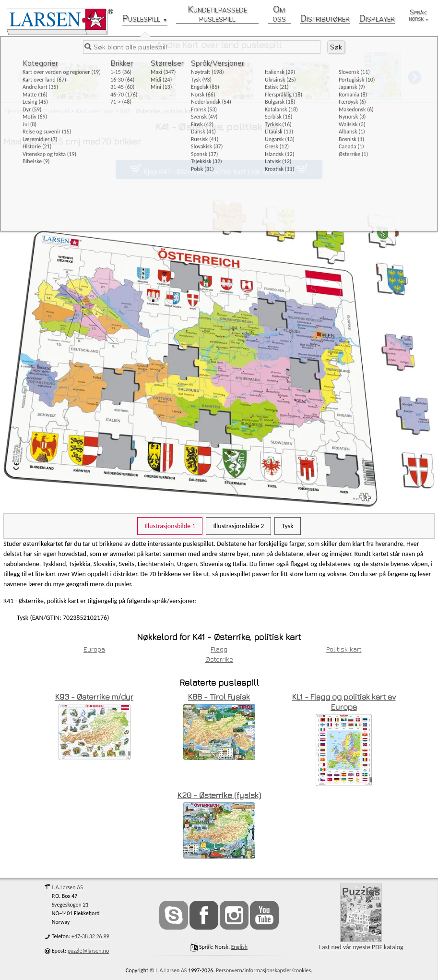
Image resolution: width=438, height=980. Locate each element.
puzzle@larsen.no (89, 951)
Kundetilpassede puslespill (217, 14)
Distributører (325, 19)
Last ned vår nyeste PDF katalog (361, 917)
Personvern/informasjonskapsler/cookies (263, 970)
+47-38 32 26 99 (90, 936)
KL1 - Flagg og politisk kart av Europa (344, 702)
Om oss (279, 14)
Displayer (377, 19)
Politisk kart (344, 649)
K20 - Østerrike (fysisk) (219, 795)
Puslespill (144, 19)
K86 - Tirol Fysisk (219, 697)
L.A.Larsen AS (67, 887)
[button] (414, 77)
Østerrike (219, 659)
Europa (94, 649)
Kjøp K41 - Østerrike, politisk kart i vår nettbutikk (219, 172)
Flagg (219, 649)
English (239, 947)
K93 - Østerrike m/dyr (94, 697)
